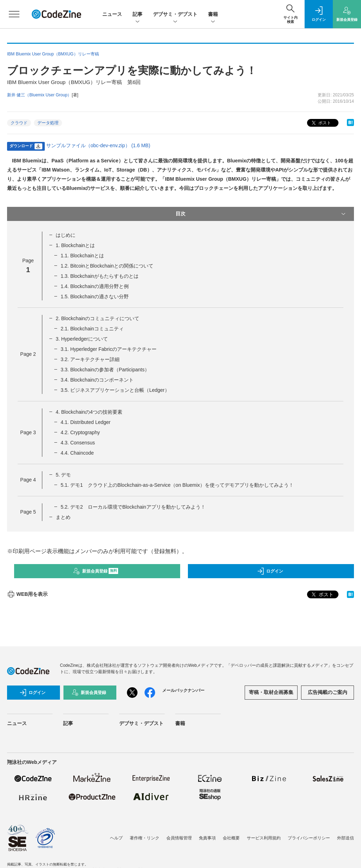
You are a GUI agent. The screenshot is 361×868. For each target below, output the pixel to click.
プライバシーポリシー (309, 838)
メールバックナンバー (183, 690)
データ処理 (48, 123)
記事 (137, 15)
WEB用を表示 (27, 594)
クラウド (19, 123)
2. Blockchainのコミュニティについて (97, 318)
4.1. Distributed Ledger (86, 422)
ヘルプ (116, 838)
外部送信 (345, 838)
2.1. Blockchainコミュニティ (92, 329)
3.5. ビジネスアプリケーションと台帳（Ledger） (115, 390)
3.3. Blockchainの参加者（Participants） (105, 370)
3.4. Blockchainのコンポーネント (97, 380)
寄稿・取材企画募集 (271, 692)
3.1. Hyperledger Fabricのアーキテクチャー (109, 349)
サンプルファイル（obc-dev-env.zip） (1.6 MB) (98, 145)
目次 (261, 214)
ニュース (112, 14)
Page (28, 354)
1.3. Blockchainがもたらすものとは (100, 276)
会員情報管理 (179, 838)
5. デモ (63, 475)
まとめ (63, 517)
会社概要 (231, 838)
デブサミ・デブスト (175, 15)
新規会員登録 (96, 571)
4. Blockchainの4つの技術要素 (89, 412)
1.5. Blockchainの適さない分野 (95, 297)
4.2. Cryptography (80, 432)
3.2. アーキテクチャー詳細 (90, 359)
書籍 (213, 15)
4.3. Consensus (78, 443)
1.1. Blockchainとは (82, 256)
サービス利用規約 (264, 838)
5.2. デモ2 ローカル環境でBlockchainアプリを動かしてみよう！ (133, 507)
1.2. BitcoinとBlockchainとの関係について (107, 266)
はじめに (66, 235)
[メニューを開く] (14, 14)
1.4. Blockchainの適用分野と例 (95, 286)
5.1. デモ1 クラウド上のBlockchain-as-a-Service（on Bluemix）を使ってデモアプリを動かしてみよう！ (177, 485)
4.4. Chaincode (77, 453)
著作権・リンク (145, 838)
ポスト (321, 123)
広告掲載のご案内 (328, 692)
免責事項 (207, 838)
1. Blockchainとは (75, 245)
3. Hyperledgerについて (82, 339)
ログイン (270, 571)
